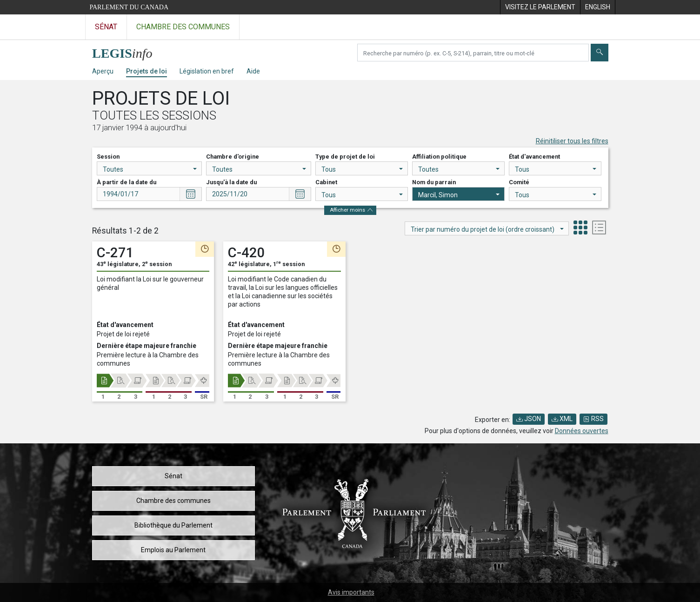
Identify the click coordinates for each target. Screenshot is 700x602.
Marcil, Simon (459, 195)
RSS (593, 419)
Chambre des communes (173, 501)
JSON (529, 419)
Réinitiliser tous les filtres (572, 141)
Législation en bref (207, 71)
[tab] (580, 229)
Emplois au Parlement (173, 550)
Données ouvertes (582, 431)
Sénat (173, 476)
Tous (362, 169)
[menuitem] (540, 7)
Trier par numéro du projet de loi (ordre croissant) (487, 229)
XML (562, 419)
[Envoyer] (600, 53)
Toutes (150, 169)
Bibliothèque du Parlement (173, 525)
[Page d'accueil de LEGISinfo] (128, 51)
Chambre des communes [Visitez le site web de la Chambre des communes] (183, 27)
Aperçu (103, 71)
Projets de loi (147, 71)
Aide (253, 71)
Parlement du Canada (129, 7)
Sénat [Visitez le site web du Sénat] (106, 27)
